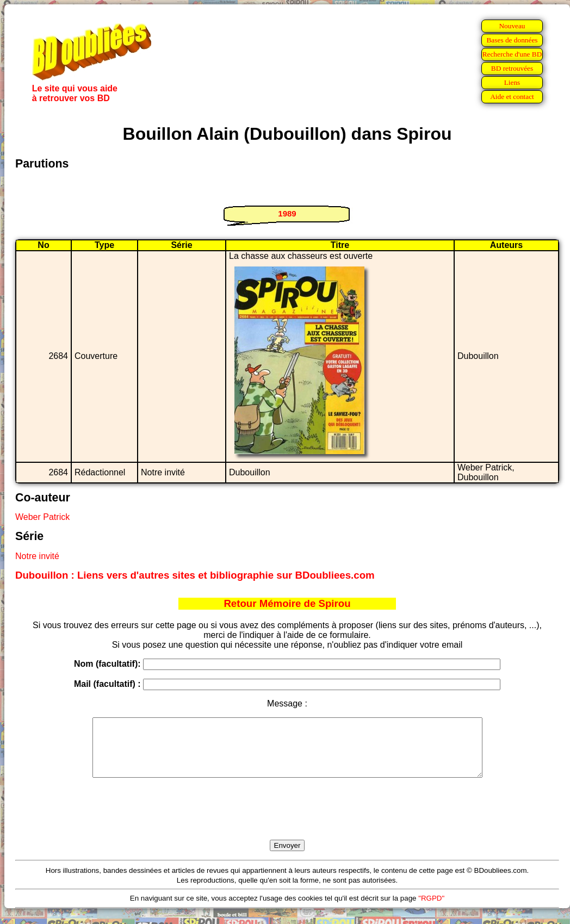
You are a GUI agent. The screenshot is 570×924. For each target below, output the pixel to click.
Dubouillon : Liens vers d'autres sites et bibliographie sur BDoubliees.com (195, 575)
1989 (287, 213)
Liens (512, 82)
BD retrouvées (512, 68)
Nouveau (512, 26)
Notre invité (37, 556)
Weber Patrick (42, 517)
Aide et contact (512, 97)
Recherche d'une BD (512, 54)
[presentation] (287, 821)
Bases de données (512, 40)
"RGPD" (431, 910)
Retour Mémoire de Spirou (287, 603)
